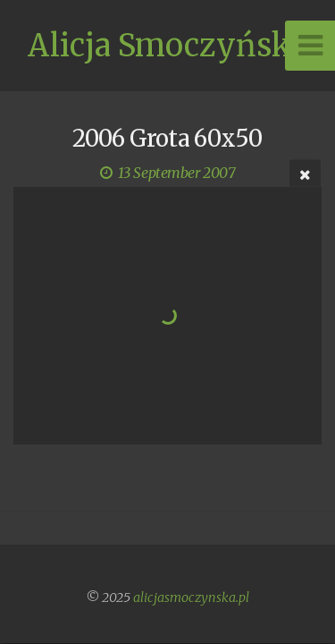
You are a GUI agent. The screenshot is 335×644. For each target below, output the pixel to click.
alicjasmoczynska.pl (191, 597)
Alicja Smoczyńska (167, 46)
